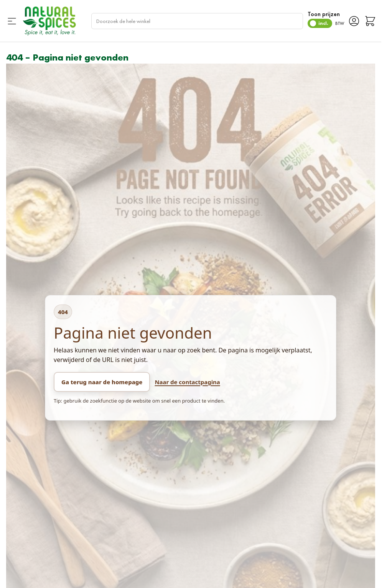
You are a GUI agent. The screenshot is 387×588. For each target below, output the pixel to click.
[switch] (320, 23)
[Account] (354, 21)
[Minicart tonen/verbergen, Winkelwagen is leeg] (370, 21)
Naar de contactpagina (187, 382)
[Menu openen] (12, 21)
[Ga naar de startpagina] (49, 21)
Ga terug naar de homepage (102, 382)
